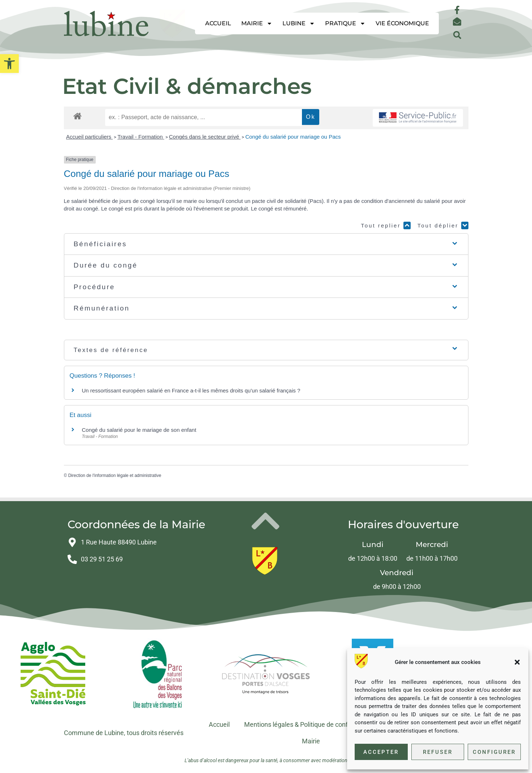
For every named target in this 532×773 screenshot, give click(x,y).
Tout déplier (443, 225)
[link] (9, 64)
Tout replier (386, 225)
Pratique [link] (345, 23)
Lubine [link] (299, 23)
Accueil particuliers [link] (89, 137)
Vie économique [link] (402, 23)
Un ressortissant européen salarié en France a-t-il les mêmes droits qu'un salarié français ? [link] (191, 390)
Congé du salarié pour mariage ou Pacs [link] (293, 137)
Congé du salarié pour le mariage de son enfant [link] (139, 430)
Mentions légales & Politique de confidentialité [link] (310, 724)
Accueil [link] (218, 23)
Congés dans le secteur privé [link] (205, 137)
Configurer (494, 752)
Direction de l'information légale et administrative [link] (115, 475)
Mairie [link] (257, 23)
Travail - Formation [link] (141, 137)
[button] (517, 662)
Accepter (381, 752)
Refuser (438, 752)
